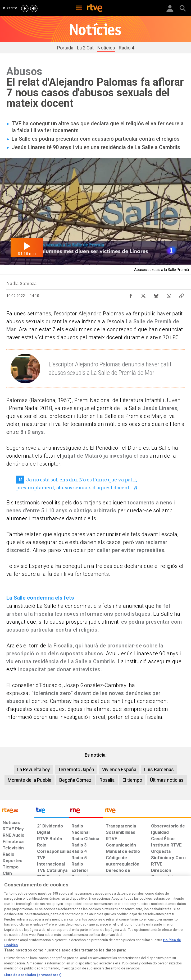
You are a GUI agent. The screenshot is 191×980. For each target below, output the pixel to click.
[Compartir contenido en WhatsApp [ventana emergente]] (169, 295)
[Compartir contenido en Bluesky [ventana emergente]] (156, 295)
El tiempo (132, 780)
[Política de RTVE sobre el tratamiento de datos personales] (30, 937)
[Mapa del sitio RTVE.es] (132, 937)
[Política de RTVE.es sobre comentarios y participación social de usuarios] (175, 937)
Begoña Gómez (75, 780)
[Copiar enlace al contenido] (181, 295)
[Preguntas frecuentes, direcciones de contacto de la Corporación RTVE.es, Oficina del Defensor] (149, 934)
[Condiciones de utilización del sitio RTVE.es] (8, 937)
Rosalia (107, 780)
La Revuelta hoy (34, 769)
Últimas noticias (167, 780)
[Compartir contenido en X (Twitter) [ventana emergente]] (143, 295)
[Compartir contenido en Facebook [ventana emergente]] (131, 295)
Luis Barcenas (159, 769)
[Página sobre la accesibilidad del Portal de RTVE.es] (112, 934)
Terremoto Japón (76, 769)
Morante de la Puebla (29, 780)
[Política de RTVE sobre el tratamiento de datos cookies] (57, 937)
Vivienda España (119, 769)
